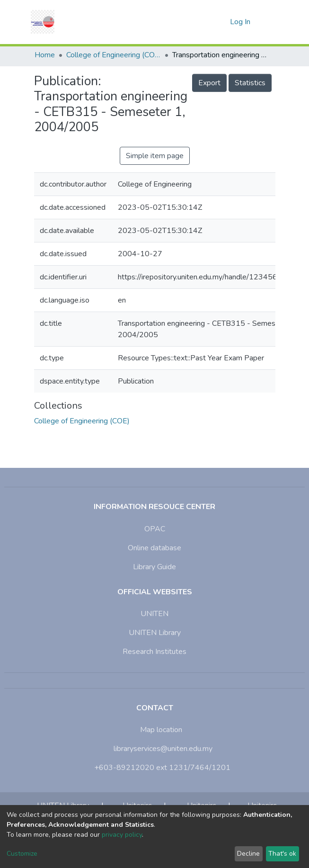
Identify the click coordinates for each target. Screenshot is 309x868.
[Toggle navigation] (269, 22)
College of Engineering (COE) (114, 55)
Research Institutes (154, 652)
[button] (220, 22)
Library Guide (154, 567)
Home (45, 55)
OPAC (155, 529)
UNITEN (154, 614)
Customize (22, 854)
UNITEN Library (155, 633)
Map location (161, 730)
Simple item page (155, 156)
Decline (248, 854)
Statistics (250, 83)
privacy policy (122, 835)
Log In (241, 22)
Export (209, 83)
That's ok (282, 854)
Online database (154, 548)
